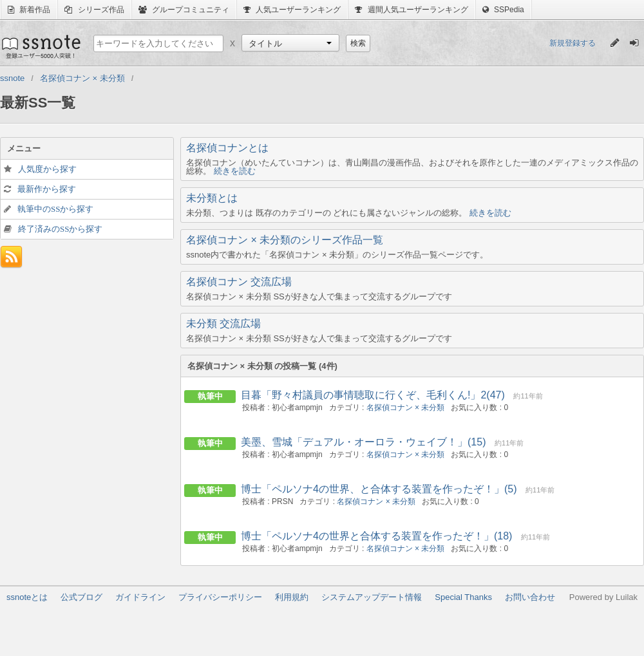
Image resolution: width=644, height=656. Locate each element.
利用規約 (292, 597)
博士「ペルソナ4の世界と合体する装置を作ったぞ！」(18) (376, 536)
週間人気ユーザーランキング (411, 10)
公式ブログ (81, 597)
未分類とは (212, 198)
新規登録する (573, 43)
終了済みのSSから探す (60, 229)
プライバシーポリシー (220, 597)
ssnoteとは (27, 597)
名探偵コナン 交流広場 (239, 282)
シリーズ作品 (94, 10)
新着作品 (29, 10)
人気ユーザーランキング (292, 10)
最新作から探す (47, 189)
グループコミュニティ (184, 10)
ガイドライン (140, 597)
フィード (11, 257)
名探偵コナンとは (227, 148)
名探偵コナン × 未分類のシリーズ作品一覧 (285, 240)
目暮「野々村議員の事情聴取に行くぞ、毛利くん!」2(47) (373, 395)
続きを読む (235, 171)
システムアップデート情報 (372, 597)
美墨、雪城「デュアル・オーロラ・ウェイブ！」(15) (363, 442)
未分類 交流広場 (223, 323)
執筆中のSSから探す (55, 209)
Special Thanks (463, 597)
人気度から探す (47, 169)
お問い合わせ (530, 597)
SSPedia (503, 10)
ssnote (40, 46)
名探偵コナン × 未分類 (406, 408)
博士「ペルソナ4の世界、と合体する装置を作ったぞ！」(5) (379, 489)
